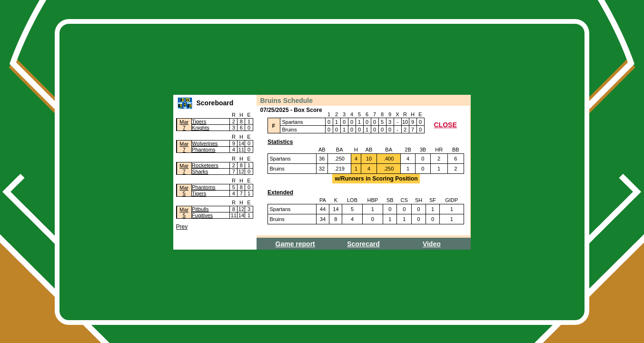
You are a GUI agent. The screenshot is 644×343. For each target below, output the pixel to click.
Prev (182, 227)
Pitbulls (200, 209)
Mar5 (184, 191)
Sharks (200, 171)
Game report (295, 244)
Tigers (199, 121)
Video (432, 244)
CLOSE (446, 125)
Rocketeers (205, 165)
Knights (201, 128)
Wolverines (205, 143)
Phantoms (204, 150)
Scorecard (363, 244)
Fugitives (202, 215)
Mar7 (184, 125)
